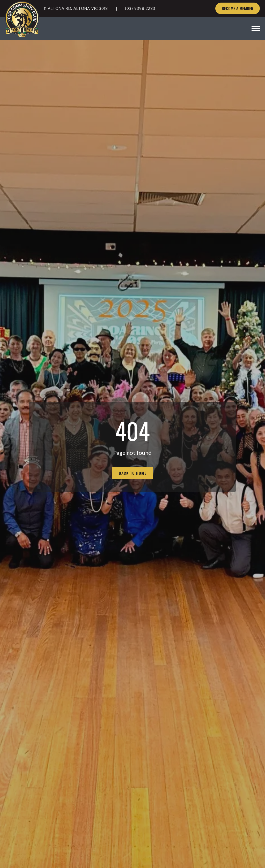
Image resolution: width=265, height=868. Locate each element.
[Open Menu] (256, 28)
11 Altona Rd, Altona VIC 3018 (76, 8)
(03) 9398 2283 (140, 8)
